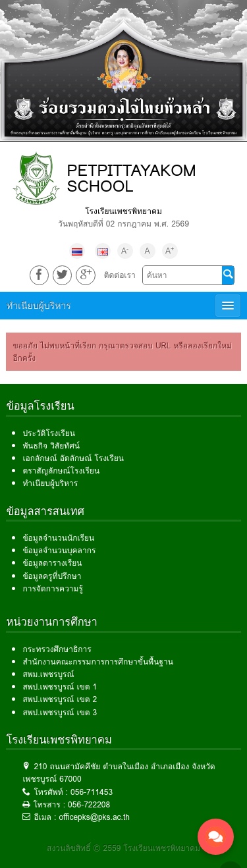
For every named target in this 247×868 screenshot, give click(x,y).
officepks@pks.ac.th (94, 817)
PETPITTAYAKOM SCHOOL (131, 178)
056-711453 (92, 792)
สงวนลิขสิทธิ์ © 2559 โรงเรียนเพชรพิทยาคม (123, 848)
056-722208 (89, 804)
